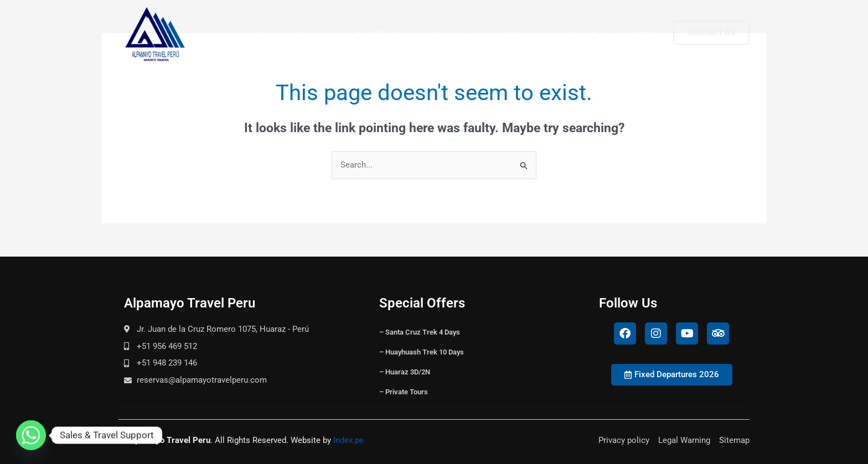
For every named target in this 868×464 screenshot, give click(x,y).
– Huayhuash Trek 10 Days (422, 352)
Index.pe (348, 440)
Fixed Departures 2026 (612, 35)
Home (268, 35)
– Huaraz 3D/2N (405, 372)
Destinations (463, 35)
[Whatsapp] (31, 435)
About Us (317, 35)
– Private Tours (404, 392)
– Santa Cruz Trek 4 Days (420, 332)
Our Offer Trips (387, 35)
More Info (531, 35)
